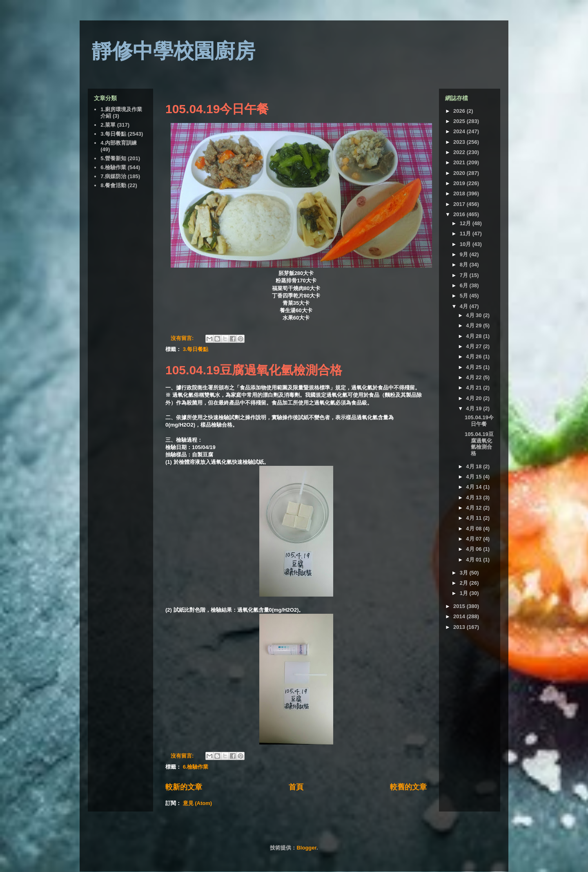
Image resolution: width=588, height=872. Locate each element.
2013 (460, 627)
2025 (460, 121)
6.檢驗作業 (196, 767)
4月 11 (474, 518)
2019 (460, 183)
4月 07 (474, 539)
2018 (460, 193)
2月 (465, 583)
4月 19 (474, 408)
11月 (466, 234)
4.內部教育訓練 (119, 143)
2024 (460, 131)
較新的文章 (184, 787)
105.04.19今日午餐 (217, 109)
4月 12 (474, 508)
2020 (460, 173)
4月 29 (474, 325)
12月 (466, 223)
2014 (460, 616)
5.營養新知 (113, 158)
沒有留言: (183, 338)
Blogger (306, 848)
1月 (465, 593)
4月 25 (474, 367)
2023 (460, 142)
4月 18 (474, 466)
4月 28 (474, 336)
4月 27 (474, 346)
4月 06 (474, 549)
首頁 (296, 787)
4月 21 (474, 388)
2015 (460, 606)
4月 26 (474, 357)
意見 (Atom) (198, 803)
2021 (460, 162)
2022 (460, 152)
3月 (465, 573)
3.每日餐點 (196, 349)
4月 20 (474, 398)
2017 (460, 204)
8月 (465, 265)
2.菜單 (108, 125)
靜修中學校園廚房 (174, 51)
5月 (465, 296)
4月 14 (474, 487)
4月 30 (474, 315)
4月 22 (474, 377)
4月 (465, 306)
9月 (465, 254)
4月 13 (474, 497)
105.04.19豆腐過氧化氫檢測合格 (254, 370)
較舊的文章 (408, 787)
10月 (466, 244)
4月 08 (474, 529)
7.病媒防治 (113, 176)
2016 (460, 214)
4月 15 (474, 477)
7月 (465, 275)
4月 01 (474, 560)
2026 (460, 111)
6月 (465, 285)
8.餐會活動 (113, 185)
